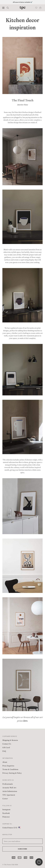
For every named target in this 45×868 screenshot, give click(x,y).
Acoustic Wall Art (9, 788)
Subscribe (23, 849)
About (5, 762)
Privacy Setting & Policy (12, 773)
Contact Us (7, 744)
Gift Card (6, 747)
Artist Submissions (10, 791)
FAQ (4, 751)
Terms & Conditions (10, 769)
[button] (3, 8)
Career (5, 799)
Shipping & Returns (10, 740)
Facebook (6, 813)
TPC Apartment (9, 795)
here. (26, 721)
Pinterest (6, 817)
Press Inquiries (8, 766)
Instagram (6, 810)
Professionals (8, 784)
